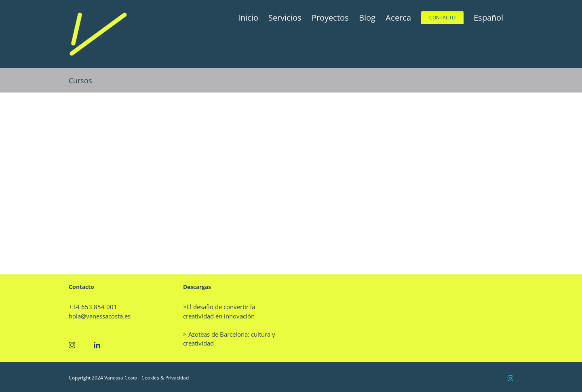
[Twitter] (84, 345)
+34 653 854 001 (93, 307)
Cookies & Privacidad (165, 378)
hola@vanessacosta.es (100, 316)
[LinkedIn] (97, 345)
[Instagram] (72, 345)
